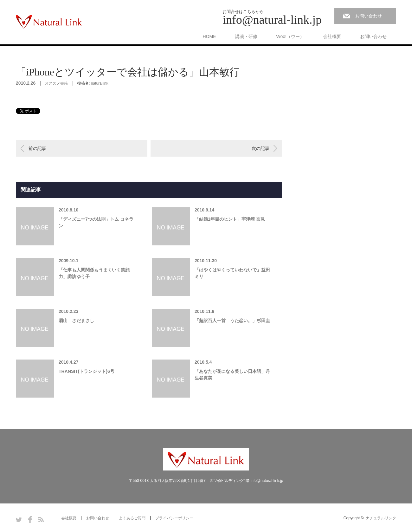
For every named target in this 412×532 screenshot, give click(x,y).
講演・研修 (246, 36)
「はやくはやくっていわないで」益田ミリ (232, 273)
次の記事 (261, 148)
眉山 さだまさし (76, 321)
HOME (209, 36)
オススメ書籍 (56, 83)
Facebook (30, 519)
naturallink (100, 83)
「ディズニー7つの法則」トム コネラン (96, 222)
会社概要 (332, 36)
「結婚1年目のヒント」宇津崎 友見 (230, 219)
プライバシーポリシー (174, 518)
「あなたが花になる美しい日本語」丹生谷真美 (232, 375)
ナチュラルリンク (381, 518)
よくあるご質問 (132, 518)
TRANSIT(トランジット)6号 (87, 371)
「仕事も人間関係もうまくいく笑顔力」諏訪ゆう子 (94, 273)
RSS (41, 519)
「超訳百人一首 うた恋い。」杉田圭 (232, 321)
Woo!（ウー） (290, 36)
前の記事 (37, 148)
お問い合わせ (369, 16)
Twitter (19, 519)
